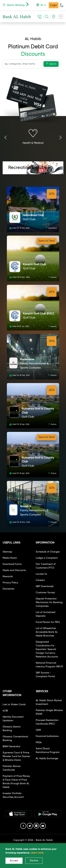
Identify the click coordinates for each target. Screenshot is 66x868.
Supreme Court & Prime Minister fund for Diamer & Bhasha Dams (16, 756)
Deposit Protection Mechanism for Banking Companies (49, 602)
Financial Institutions (47, 736)
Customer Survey (45, 593)
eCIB (5, 711)
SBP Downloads (45, 586)
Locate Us (41, 574)
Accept (14, 861)
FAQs (39, 742)
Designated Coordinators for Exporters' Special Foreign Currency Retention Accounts (47, 649)
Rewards (8, 576)
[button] (43, 5)
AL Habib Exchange (47, 758)
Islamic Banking (17, 4)
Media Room (10, 558)
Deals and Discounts (14, 570)
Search (51, 64)
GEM (38, 730)
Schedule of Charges (48, 552)
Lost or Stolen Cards (14, 705)
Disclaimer (9, 589)
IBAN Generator (12, 746)
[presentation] (5, 138)
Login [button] (54, 5)
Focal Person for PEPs (48, 622)
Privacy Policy (10, 583)
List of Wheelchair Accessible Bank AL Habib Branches (47, 632)
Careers (40, 580)
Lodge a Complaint (47, 558)
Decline (34, 861)
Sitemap (7, 552)
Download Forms (12, 564)
